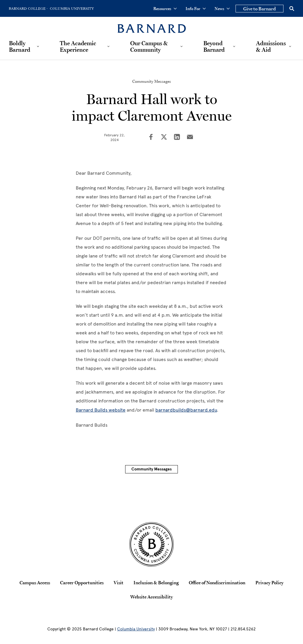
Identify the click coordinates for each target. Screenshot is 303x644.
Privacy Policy (269, 582)
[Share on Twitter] (164, 137)
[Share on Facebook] (151, 137)
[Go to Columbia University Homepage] (71, 9)
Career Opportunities (82, 582)
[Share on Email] (190, 137)
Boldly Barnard (20, 46)
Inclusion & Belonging (156, 582)
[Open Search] (292, 9)
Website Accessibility (151, 597)
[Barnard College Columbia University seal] (151, 544)
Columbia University (136, 629)
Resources (165, 9)
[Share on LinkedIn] (177, 137)
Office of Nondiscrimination (217, 582)
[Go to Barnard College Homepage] (28, 9)
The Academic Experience (78, 46)
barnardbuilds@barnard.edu (186, 410)
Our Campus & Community (149, 46)
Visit (119, 582)
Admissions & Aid (271, 46)
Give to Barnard (260, 9)
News (222, 9)
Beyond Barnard (214, 46)
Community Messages (152, 81)
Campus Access (35, 582)
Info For (196, 9)
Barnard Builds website (101, 410)
